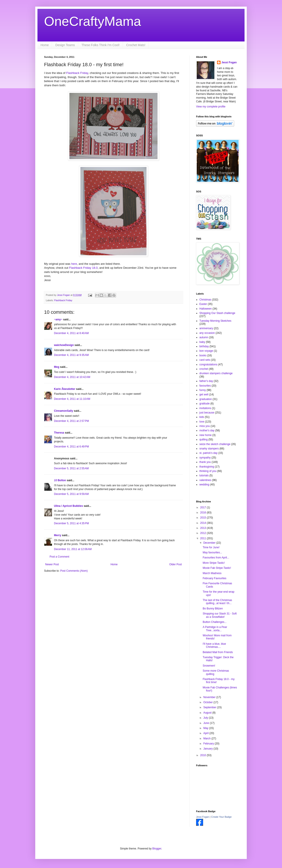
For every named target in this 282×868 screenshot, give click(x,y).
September (210, 707)
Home (45, 45)
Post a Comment (59, 557)
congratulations (208, 364)
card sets (205, 360)
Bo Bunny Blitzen (213, 609)
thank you (205, 462)
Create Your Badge (221, 817)
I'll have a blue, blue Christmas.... (214, 645)
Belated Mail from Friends (218, 652)
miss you (205, 426)
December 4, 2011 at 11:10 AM (72, 399)
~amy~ (58, 319)
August (208, 713)
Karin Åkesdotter (65, 389)
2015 (204, 518)
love (202, 422)
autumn (204, 337)
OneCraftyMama (93, 21)
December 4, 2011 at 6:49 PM (71, 447)
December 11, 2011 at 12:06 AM (73, 549)
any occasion (207, 333)
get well (204, 395)
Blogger (157, 849)
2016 (204, 513)
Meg (57, 367)
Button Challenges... (215, 622)
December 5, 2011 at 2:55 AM (71, 468)
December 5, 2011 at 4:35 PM (71, 523)
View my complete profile (211, 107)
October (208, 702)
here (74, 264)
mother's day (207, 430)
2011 (204, 538)
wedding (204, 485)
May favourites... (212, 552)
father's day (206, 381)
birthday (204, 346)
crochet (204, 369)
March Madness (212, 573)
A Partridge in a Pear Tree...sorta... (215, 629)
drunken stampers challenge (216, 373)
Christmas (205, 300)
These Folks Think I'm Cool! (101, 45)
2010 (204, 755)
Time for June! (211, 547)
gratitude (205, 404)
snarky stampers (209, 449)
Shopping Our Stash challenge (217, 313)
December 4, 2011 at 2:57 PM (71, 421)
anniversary (206, 328)
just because (207, 413)
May (206, 728)
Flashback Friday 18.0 (83, 268)
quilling (203, 440)
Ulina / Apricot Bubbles (69, 506)
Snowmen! (209, 666)
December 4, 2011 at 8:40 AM (71, 333)
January (208, 749)
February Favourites (214, 578)
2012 (204, 533)
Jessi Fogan (229, 62)
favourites (205, 386)
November (210, 697)
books (203, 355)
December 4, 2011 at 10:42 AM (72, 377)
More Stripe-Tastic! (214, 563)
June (207, 723)
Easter (203, 304)
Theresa (59, 433)
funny (203, 390)
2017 (204, 507)
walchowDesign (64, 345)
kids (202, 417)
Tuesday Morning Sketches (215, 321)
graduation (206, 399)
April (206, 733)
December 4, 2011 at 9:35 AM (71, 355)
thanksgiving (207, 467)
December (210, 543)
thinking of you (208, 471)
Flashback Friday (77, 73)
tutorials (204, 475)
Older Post (175, 564)
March (207, 738)
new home (205, 435)
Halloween (206, 309)
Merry (58, 535)
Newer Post (52, 564)
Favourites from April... (216, 558)
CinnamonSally (64, 411)
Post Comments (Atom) (74, 571)
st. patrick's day (208, 453)
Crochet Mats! (136, 45)
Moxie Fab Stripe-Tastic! (217, 568)
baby (202, 342)
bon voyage (206, 351)
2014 (204, 523)
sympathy (205, 458)
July (206, 718)
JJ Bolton (60, 480)
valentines (205, 480)
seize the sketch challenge (215, 444)
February (209, 744)
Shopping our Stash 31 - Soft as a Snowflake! (220, 615)
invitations (205, 408)
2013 (204, 528)
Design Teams (65, 45)
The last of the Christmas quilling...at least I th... (217, 602)
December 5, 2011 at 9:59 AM (71, 494)
